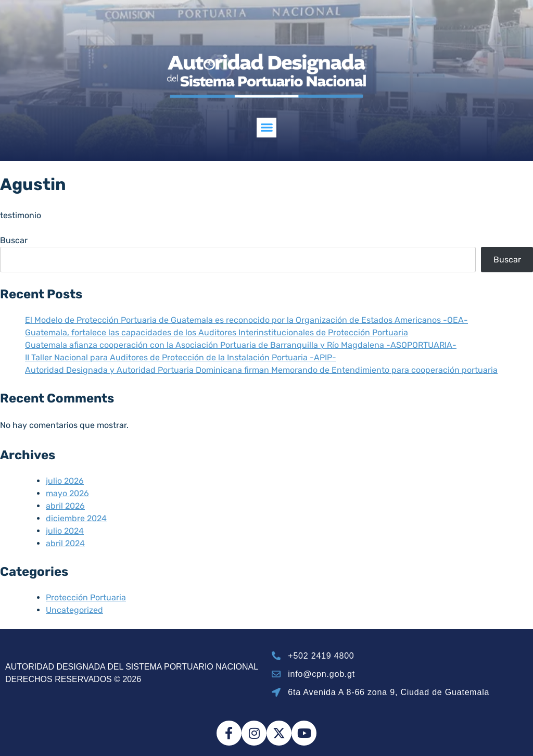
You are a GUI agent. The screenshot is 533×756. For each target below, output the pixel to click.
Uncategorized (74, 610)
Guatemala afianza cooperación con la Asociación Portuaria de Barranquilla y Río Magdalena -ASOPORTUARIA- (241, 345)
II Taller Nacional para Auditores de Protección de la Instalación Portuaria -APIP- (181, 357)
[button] (266, 128)
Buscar (14, 240)
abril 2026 (65, 506)
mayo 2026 (67, 493)
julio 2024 (65, 531)
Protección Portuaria (86, 597)
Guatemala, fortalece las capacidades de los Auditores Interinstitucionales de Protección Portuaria (217, 332)
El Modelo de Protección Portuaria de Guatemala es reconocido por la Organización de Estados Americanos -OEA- (246, 320)
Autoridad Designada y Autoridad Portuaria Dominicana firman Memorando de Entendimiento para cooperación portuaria (261, 370)
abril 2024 (65, 543)
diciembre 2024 (76, 518)
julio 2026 (65, 481)
